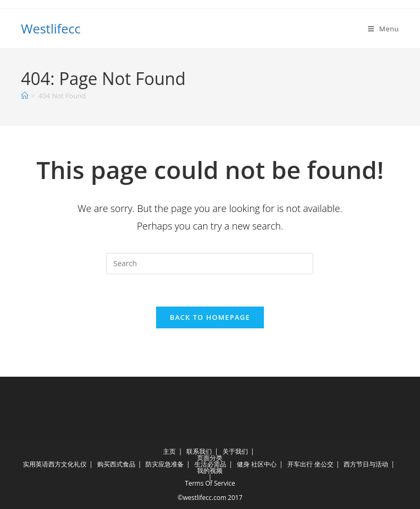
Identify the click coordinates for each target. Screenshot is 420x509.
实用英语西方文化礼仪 (55, 464)
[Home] (25, 96)
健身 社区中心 (257, 464)
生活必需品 (210, 464)
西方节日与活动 (366, 464)
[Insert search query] (210, 264)
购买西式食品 (116, 464)
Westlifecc (51, 28)
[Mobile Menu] (384, 29)
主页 (169, 451)
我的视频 (210, 470)
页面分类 (210, 458)
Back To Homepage (210, 317)
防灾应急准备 (165, 464)
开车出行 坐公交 (310, 464)
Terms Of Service (210, 483)
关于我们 (235, 451)
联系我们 (199, 451)
